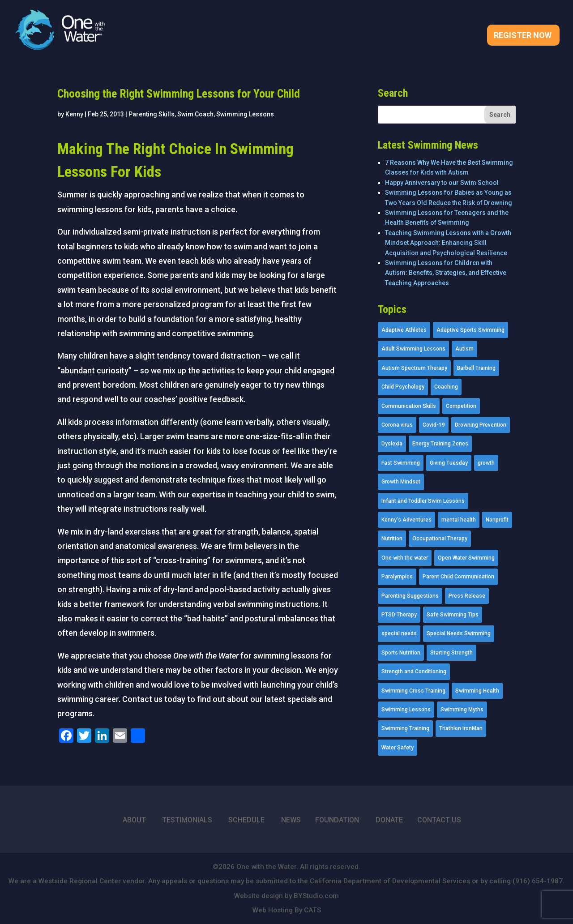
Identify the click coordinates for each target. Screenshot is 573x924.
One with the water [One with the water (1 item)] (405, 558)
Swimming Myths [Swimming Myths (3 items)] (462, 710)
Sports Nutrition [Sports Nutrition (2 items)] (401, 653)
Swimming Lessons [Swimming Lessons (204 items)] (406, 710)
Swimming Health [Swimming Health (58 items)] (477, 691)
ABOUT (134, 820)
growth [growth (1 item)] (486, 463)
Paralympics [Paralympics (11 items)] (397, 577)
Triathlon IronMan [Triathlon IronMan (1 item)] (461, 728)
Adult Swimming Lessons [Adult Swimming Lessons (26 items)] (413, 349)
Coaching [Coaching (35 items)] (446, 387)
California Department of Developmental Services (390, 881)
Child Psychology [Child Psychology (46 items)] (403, 387)
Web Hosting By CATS (287, 910)
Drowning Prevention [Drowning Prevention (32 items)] (481, 425)
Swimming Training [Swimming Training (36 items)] (405, 728)
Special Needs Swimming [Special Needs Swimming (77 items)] (459, 633)
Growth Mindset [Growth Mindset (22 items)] (401, 482)
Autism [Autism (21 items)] (464, 349)
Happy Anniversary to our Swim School (442, 183)
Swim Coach (195, 114)
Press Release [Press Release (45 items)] (467, 596)
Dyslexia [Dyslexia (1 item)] (392, 444)
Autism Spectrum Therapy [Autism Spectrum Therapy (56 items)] (414, 368)
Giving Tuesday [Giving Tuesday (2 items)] (449, 463)
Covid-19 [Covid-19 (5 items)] (434, 425)
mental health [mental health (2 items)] (459, 520)
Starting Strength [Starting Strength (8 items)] (451, 653)
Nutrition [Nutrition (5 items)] (392, 539)
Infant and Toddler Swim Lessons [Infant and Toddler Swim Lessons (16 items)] (423, 501)
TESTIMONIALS (187, 820)
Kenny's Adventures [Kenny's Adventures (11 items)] (406, 520)
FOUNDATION (337, 820)
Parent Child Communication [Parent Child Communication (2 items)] (458, 577)
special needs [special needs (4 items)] (399, 633)
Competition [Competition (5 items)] (461, 406)
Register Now (523, 36)
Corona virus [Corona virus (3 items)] (397, 425)
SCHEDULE (246, 820)
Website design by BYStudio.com (286, 896)
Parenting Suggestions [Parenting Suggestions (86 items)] (410, 596)
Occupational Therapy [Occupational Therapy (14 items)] (440, 539)
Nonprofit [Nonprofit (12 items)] (497, 520)
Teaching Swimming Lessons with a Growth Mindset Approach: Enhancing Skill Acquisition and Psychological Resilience (448, 243)
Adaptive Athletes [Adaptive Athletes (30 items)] (404, 330)
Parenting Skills (152, 114)
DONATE (389, 820)
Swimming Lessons (245, 114)
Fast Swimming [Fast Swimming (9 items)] (401, 463)
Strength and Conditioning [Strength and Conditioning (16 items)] (414, 672)
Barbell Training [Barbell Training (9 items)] (476, 368)
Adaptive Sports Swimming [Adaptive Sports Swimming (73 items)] (470, 330)
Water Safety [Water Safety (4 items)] (398, 748)
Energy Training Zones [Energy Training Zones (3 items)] (440, 444)
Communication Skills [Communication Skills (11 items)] (409, 406)
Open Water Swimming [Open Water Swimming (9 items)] (466, 558)
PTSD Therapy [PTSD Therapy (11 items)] (399, 615)
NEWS (291, 820)
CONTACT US (439, 820)
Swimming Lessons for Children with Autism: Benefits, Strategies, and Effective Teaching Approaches (446, 273)
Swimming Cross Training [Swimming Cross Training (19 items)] (413, 691)
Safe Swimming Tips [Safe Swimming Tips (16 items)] (453, 615)
